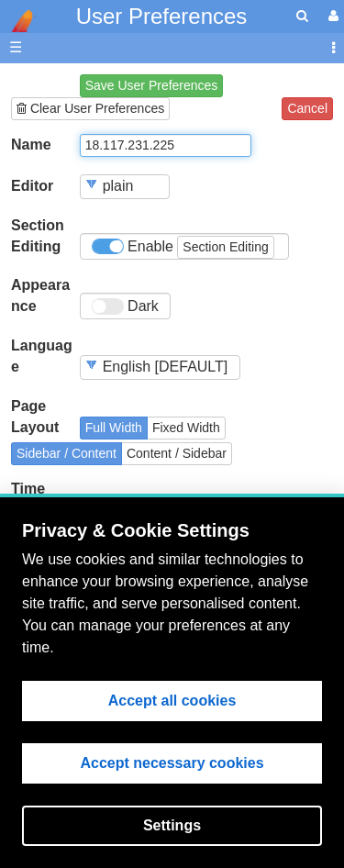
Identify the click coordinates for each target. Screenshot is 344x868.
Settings (172, 825)
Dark (125, 306)
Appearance (40, 295)
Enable (183, 247)
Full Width (114, 428)
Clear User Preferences (90, 108)
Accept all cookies (172, 701)
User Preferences (162, 16)
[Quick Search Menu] (302, 16)
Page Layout (35, 417)
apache (18, 21)
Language (42, 356)
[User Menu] (331, 16)
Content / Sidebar (177, 453)
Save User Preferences (152, 85)
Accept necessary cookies (172, 763)
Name (31, 145)
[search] (302, 16)
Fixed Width (186, 428)
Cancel (307, 108)
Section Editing (38, 236)
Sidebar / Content (67, 453)
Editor (32, 186)
